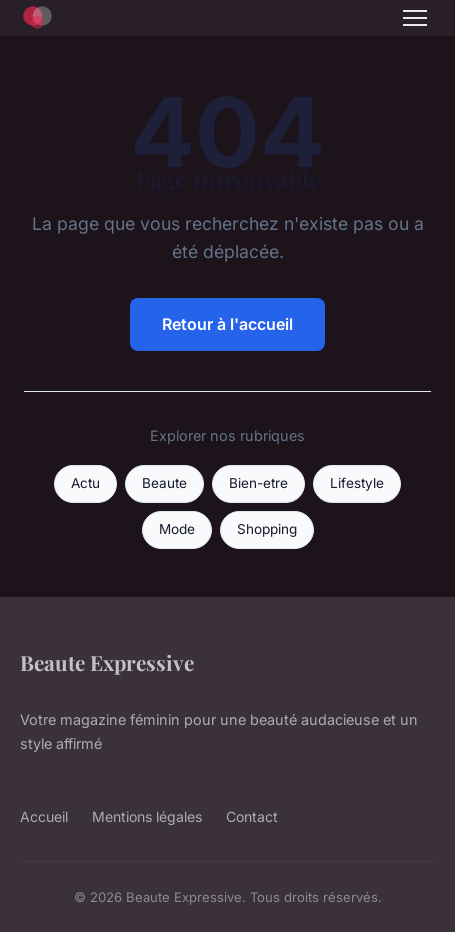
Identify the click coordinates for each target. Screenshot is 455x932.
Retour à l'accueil (227, 324)
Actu (85, 483)
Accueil (44, 816)
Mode (177, 529)
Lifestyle (357, 483)
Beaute (164, 483)
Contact (252, 816)
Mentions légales (147, 816)
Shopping (267, 529)
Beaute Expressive (107, 662)
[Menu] (415, 18)
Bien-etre (258, 483)
